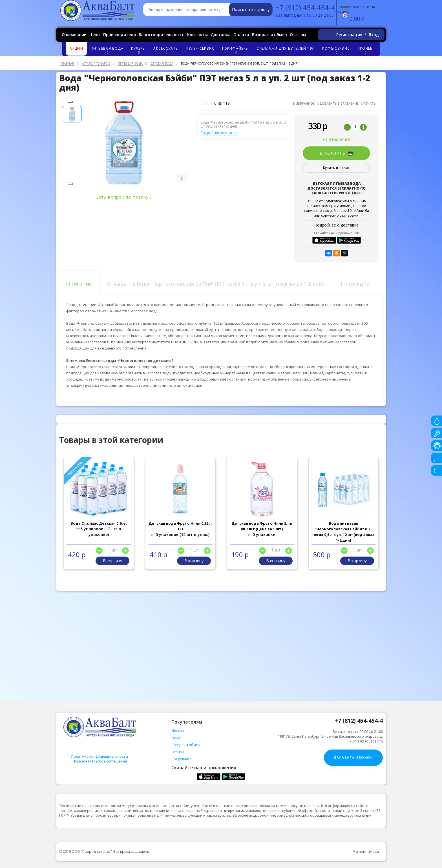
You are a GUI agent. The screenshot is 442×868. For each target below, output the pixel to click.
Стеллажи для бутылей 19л (286, 48)
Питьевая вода (108, 50)
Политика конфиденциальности (100, 756)
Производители (120, 35)
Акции (76, 48)
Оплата (241, 35)
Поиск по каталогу (251, 10)
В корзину (337, 153)
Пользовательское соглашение (100, 761)
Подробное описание (219, 133)
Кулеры (139, 50)
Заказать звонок (353, 758)
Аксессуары (167, 50)
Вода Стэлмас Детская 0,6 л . (99, 523)
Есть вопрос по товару (124, 197)
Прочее (366, 50)
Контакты (197, 35)
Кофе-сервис (337, 50)
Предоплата (181, 759)
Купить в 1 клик (336, 168)
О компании (74, 35)
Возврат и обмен (269, 35)
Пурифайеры (236, 50)
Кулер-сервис (201, 48)
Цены (95, 35)
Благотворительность (162, 35)
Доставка (221, 35)
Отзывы (298, 35)
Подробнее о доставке (336, 225)
